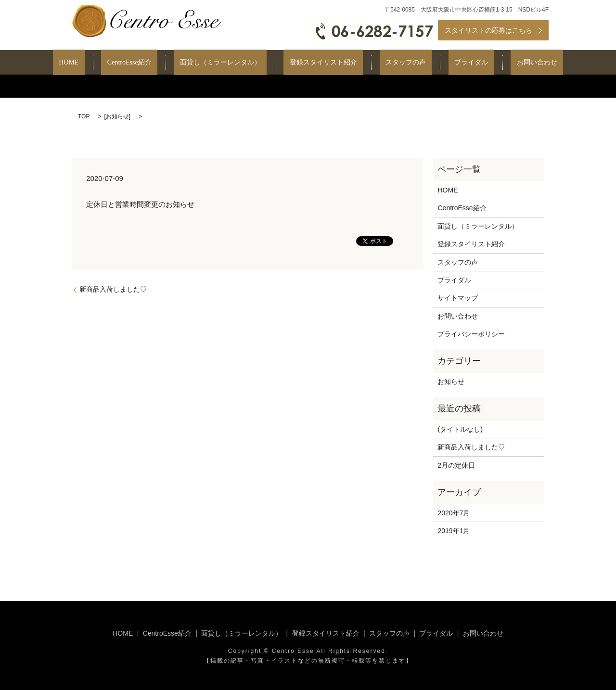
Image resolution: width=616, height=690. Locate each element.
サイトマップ (458, 298)
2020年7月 (454, 513)
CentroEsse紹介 (154, 63)
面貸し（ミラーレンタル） (232, 63)
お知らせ (117, 116)
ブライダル (448, 63)
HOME (105, 63)
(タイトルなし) (460, 429)
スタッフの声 (394, 63)
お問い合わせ (501, 63)
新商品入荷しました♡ (113, 289)
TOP (84, 116)
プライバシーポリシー (471, 334)
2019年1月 (454, 531)
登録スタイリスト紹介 (323, 63)
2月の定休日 (456, 465)
